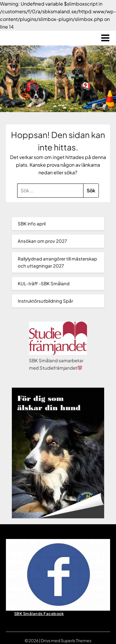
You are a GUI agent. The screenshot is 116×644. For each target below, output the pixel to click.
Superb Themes (76, 640)
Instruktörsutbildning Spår (45, 301)
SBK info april (32, 223)
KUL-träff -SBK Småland (44, 283)
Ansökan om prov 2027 (42, 241)
